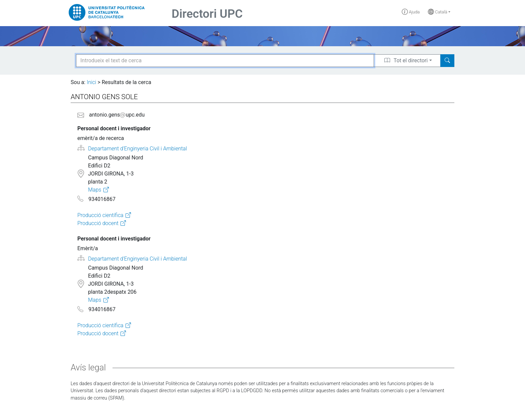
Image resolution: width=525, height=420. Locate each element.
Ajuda (411, 12)
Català (438, 12)
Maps (95, 190)
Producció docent (98, 223)
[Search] (447, 61)
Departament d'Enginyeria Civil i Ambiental (137, 149)
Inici (91, 82)
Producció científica (100, 215)
